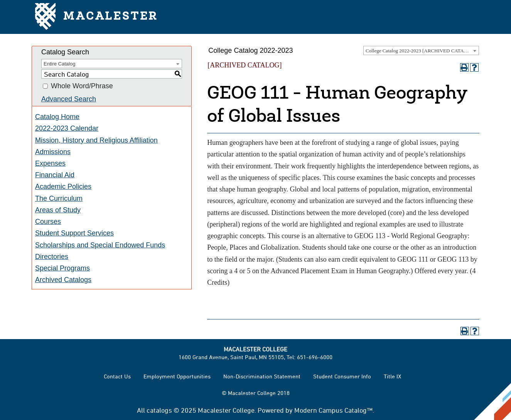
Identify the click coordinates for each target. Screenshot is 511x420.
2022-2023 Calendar (67, 128)
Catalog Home (57, 117)
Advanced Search (69, 99)
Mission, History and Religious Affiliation (96, 140)
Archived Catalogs (63, 280)
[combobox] (421, 50)
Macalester (97, 17)
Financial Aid (55, 175)
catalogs (159, 410)
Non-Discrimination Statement (262, 376)
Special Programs (62, 268)
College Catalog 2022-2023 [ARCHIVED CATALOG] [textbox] (421, 51)
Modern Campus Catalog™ (333, 410)
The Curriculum (59, 198)
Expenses (50, 163)
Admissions (53, 152)
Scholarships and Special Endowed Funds (100, 245)
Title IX (392, 376)
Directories (52, 257)
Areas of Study (58, 210)
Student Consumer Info (342, 376)
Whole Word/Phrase (82, 86)
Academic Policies (63, 186)
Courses (48, 222)
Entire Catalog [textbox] (59, 64)
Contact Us (117, 376)
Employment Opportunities (177, 376)
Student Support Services (74, 233)
